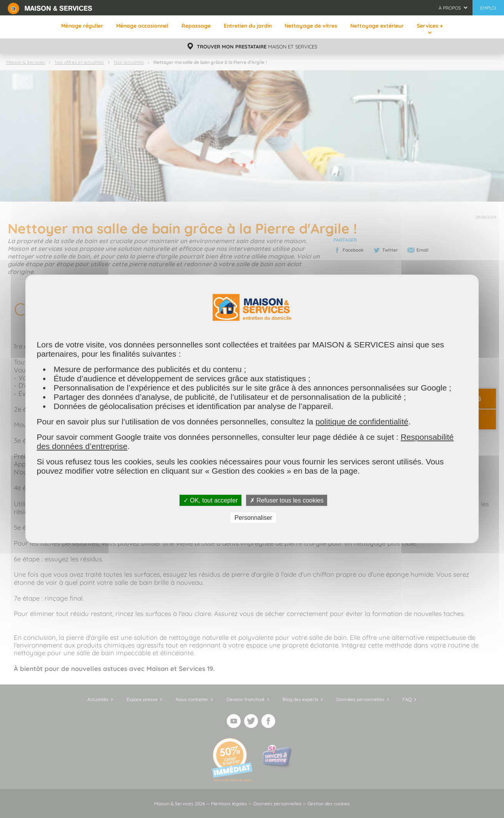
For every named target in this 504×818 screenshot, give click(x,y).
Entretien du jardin (248, 26)
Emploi (488, 8)
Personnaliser (253, 518)
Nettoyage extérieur (377, 26)
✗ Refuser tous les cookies (287, 500)
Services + (430, 26)
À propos (450, 8)
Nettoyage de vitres (311, 26)
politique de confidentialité (362, 422)
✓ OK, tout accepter (211, 500)
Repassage (196, 26)
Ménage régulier (82, 26)
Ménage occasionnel (142, 26)
